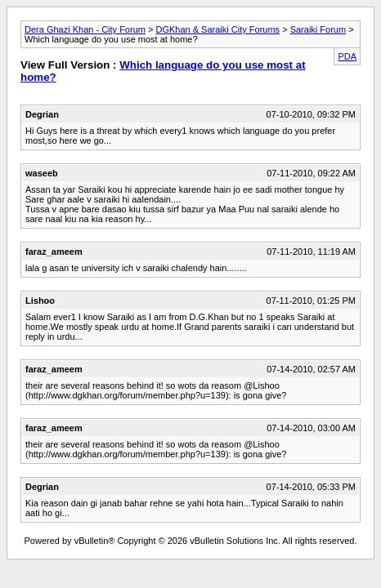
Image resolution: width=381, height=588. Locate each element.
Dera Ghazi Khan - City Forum (85, 29)
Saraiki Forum (318, 29)
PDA (347, 56)
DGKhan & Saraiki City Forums (217, 29)
